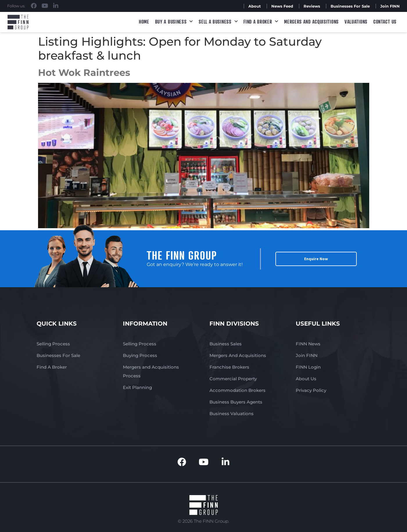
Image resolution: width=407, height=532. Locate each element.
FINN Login (308, 367)
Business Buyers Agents (236, 402)
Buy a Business (174, 22)
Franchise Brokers (229, 367)
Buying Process (140, 355)
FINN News (308, 344)
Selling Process (53, 344)
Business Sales (226, 344)
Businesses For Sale (350, 6)
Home (144, 22)
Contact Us (385, 22)
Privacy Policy (311, 390)
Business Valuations (232, 414)
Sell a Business (218, 22)
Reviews (312, 6)
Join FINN (390, 6)
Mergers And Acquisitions (238, 355)
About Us (306, 379)
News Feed (282, 6)
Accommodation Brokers (237, 390)
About (255, 6)
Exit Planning (137, 387)
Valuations (356, 22)
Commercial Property (233, 379)
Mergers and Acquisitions (311, 22)
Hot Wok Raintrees (84, 73)
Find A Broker (261, 22)
